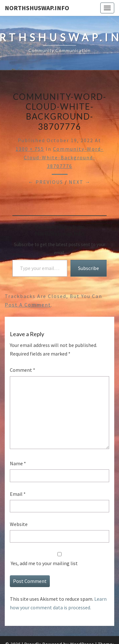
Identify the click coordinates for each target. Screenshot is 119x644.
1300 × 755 (30, 149)
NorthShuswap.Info (37, 8)
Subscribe (89, 268)
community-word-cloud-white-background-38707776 (64, 157)
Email (18, 494)
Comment (23, 370)
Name (18, 463)
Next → (80, 182)
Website (19, 524)
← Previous (46, 182)
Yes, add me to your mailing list (60, 559)
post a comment (28, 305)
